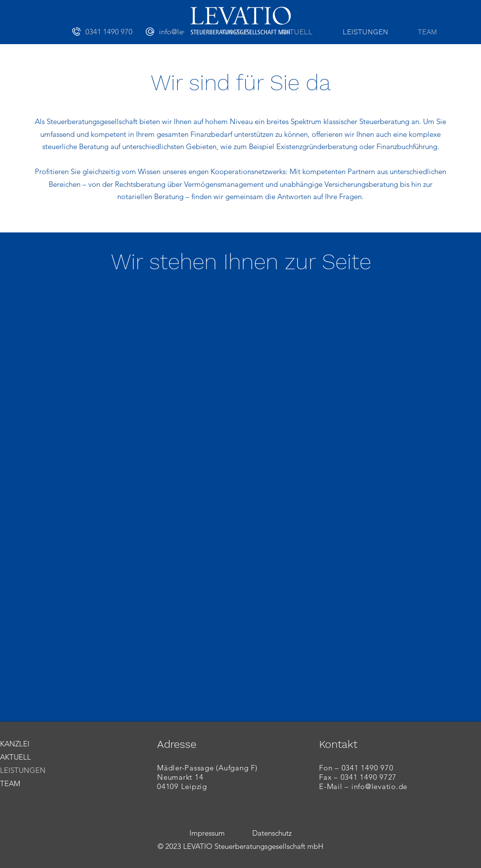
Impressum (207, 833)
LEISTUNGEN (23, 770)
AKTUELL (15, 757)
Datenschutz (272, 833)
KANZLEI (15, 744)
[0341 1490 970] (109, 31)
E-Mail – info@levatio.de (363, 786)
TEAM (10, 783)
